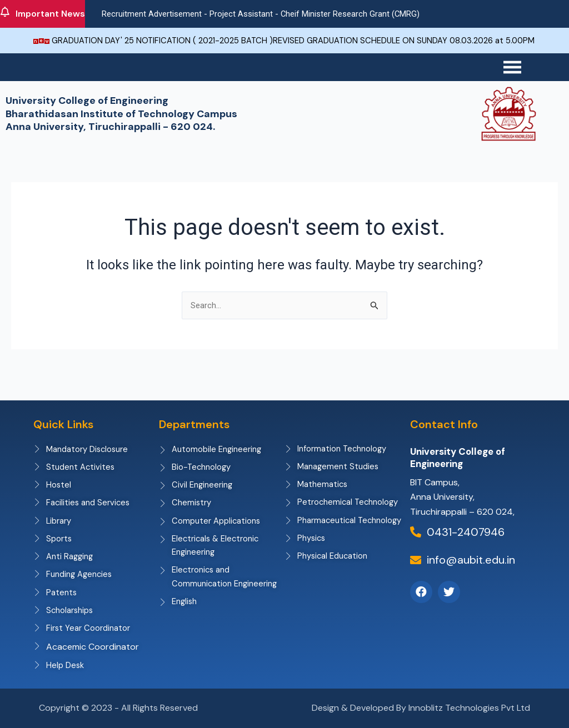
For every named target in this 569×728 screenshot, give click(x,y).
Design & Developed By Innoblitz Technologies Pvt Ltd (421, 708)
